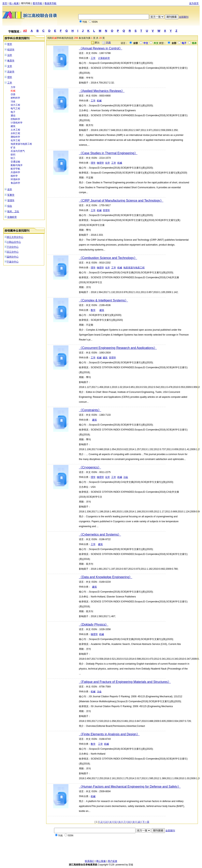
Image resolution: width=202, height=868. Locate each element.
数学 (93, 310)
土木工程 (15, 130)
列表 (108, 43)
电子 (13, 112)
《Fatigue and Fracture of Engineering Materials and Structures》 (125, 682)
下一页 (146, 822)
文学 (10, 66)
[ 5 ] (115, 822)
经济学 (11, 50)
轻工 (13, 158)
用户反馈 (112, 861)
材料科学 (15, 98)
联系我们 (90, 861)
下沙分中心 (13, 247)
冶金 (13, 101)
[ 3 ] (106, 822)
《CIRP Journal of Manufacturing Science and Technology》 (121, 201)
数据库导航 (50, 3)
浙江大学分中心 (15, 237)
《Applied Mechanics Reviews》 (102, 91)
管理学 (11, 200)
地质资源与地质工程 (21, 144)
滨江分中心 (13, 252)
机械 (13, 91)
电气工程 (15, 108)
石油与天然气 (18, 151)
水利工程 (15, 133)
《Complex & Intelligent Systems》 (103, 300)
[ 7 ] (124, 822)
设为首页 (194, 3)
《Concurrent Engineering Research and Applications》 (118, 348)
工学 (10, 83)
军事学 (11, 195)
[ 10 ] (139, 822)
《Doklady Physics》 (94, 625)
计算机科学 (17, 123)
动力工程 (15, 105)
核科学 (14, 176)
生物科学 (12, 217)
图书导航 (37, 3)
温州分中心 (13, 257)
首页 (5, 3)
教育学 (11, 61)
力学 (13, 87)
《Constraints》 (90, 410)
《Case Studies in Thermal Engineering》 (108, 153)
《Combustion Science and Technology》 (108, 258)
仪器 (13, 94)
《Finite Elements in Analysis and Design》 (109, 734)
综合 (10, 206)
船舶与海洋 (17, 165)
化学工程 (15, 140)
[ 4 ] (110, 822)
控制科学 (15, 119)
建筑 (13, 126)
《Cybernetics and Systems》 (100, 535)
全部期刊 (184, 17)
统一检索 (14, 3)
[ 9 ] (134, 822)
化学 (108, 163)
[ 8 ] (129, 822)
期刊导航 (26, 3)
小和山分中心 (14, 242)
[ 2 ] (101, 822)
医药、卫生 (13, 211)
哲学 (10, 44)
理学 (10, 77)
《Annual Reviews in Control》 (101, 48)
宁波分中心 (13, 262)
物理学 (100, 163)
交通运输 (15, 162)
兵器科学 (15, 172)
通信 (13, 116)
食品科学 (15, 183)
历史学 (11, 72)
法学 (10, 55)
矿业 (13, 147)
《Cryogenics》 (90, 467)
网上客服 (101, 861)
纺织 (13, 155)
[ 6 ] (120, 822)
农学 (10, 189)
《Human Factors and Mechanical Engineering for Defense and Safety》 (130, 787)
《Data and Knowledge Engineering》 (106, 577)
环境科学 (15, 179)
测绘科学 (15, 137)
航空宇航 (15, 169)
